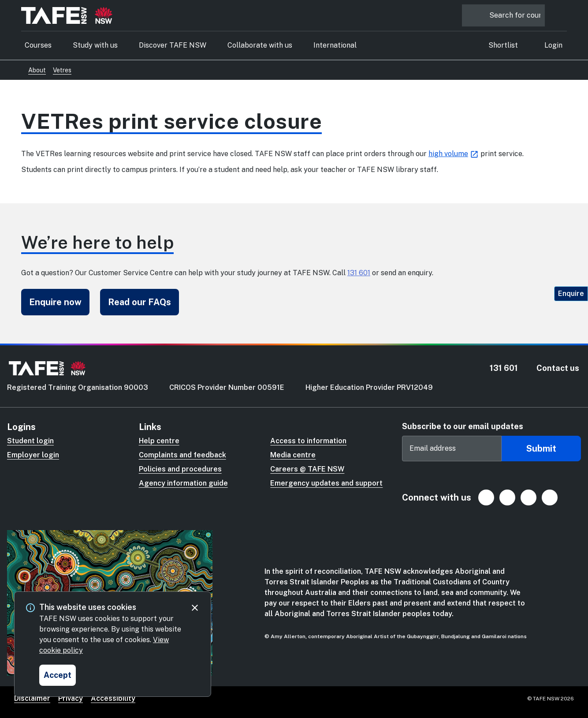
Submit (541, 449)
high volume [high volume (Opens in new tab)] (448, 154)
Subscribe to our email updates (463, 426)
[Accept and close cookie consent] (58, 675)
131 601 (359, 273)
